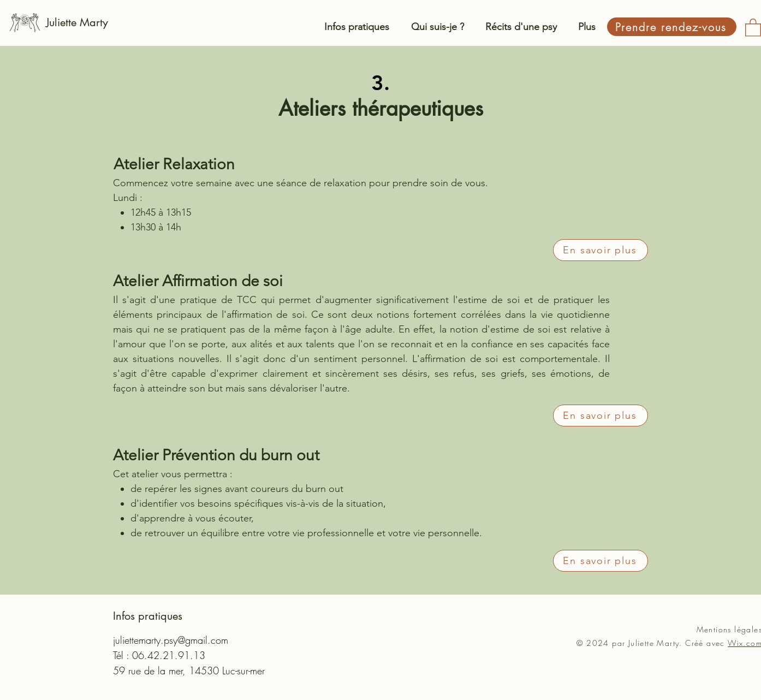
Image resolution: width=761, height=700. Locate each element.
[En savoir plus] (601, 250)
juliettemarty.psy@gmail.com (171, 640)
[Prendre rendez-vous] (672, 27)
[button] (753, 27)
